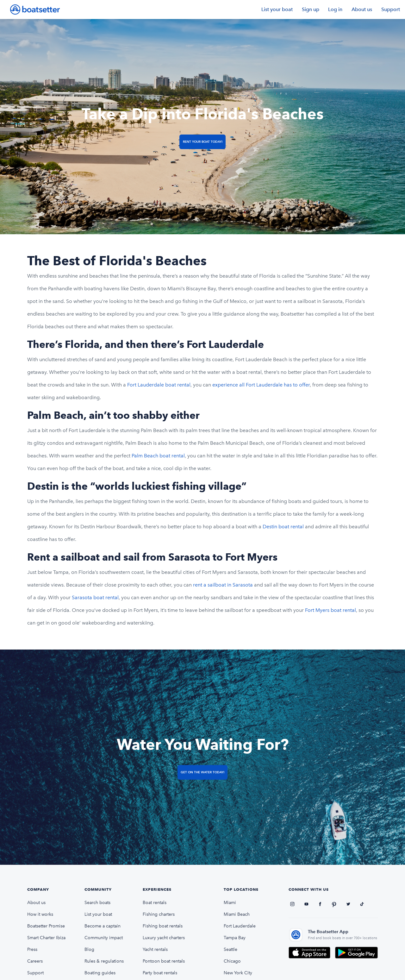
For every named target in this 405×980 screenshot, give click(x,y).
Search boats (97, 903)
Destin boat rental (284, 527)
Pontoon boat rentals (164, 961)
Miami (230, 903)
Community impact (104, 938)
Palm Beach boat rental (158, 456)
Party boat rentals (160, 973)
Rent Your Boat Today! (203, 142)
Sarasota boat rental (95, 597)
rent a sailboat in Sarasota (223, 585)
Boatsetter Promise (46, 926)
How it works (40, 914)
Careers (35, 961)
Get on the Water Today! (202, 772)
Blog (89, 949)
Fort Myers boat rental (330, 610)
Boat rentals (155, 903)
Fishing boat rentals (163, 926)
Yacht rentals (155, 949)
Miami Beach (237, 914)
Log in (335, 9)
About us (362, 9)
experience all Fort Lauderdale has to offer (261, 385)
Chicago (232, 961)
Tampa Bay (235, 938)
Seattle (231, 949)
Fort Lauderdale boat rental (159, 385)
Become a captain (103, 926)
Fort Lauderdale (240, 926)
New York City (238, 973)
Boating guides (100, 973)
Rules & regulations (104, 961)
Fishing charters (159, 914)
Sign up (311, 9)
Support (391, 9)
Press (32, 949)
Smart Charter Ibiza (46, 938)
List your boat (277, 9)
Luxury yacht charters (164, 938)
